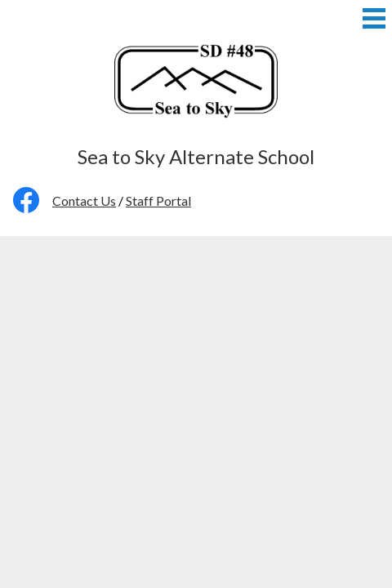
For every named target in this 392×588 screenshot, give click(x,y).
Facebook (26, 203)
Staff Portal (158, 200)
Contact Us (84, 200)
